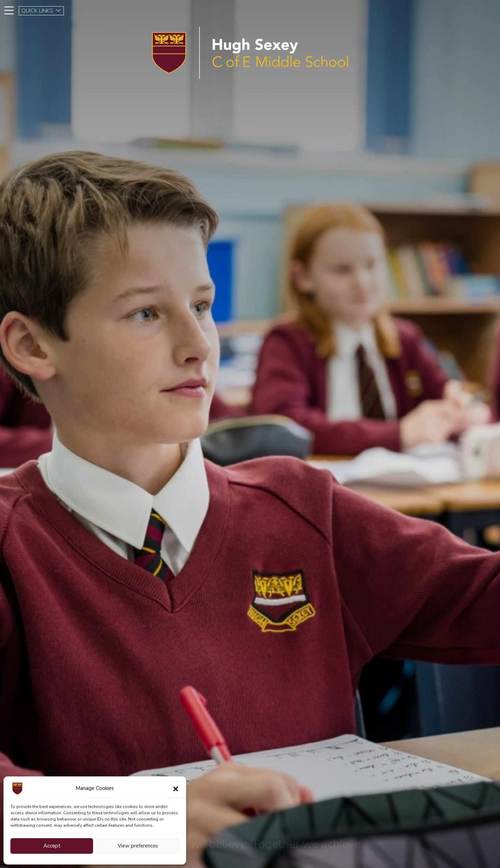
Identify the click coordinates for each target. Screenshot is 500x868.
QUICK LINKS (41, 11)
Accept (52, 846)
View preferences (138, 846)
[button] (176, 789)
